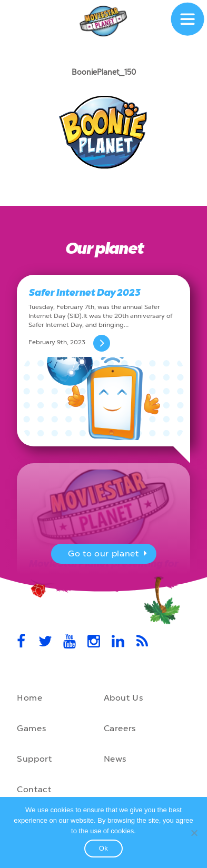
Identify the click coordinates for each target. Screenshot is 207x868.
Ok (104, 848)
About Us (124, 698)
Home (30, 698)
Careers (120, 728)
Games (31, 728)
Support (34, 759)
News (115, 759)
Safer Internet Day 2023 (84, 293)
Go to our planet (109, 555)
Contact (34, 789)
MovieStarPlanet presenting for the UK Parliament (103, 570)
